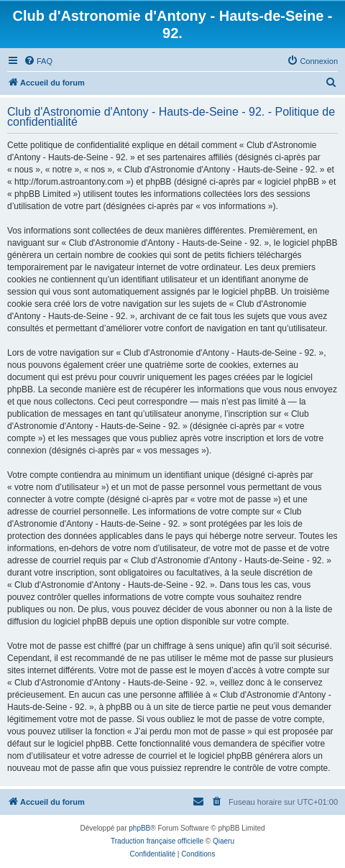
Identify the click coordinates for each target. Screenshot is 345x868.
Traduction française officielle (157, 841)
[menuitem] (38, 61)
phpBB (139, 828)
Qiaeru (224, 841)
